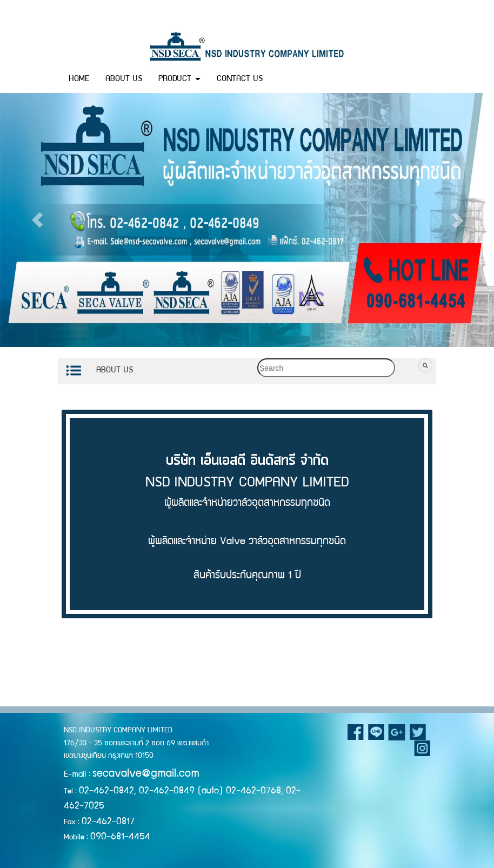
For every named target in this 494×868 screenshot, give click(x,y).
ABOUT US (124, 79)
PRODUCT (179, 79)
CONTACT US (240, 79)
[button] (42, 220)
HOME (79, 79)
